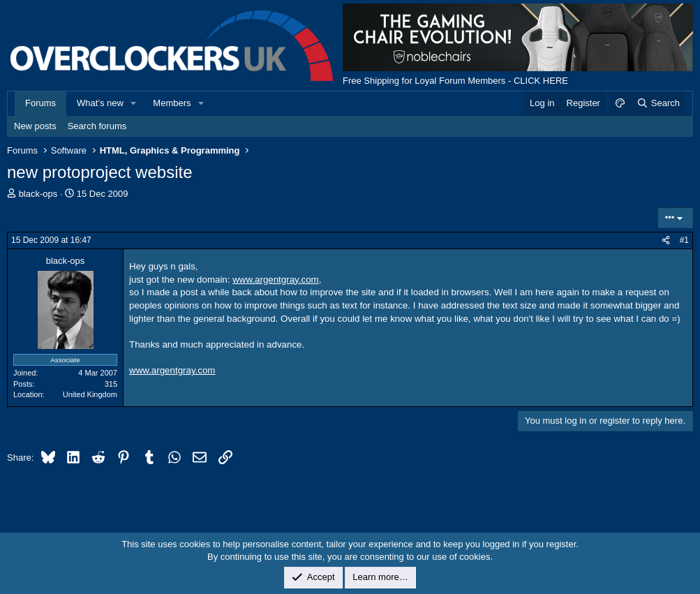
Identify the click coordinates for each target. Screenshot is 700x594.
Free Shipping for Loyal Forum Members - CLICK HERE (455, 81)
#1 (684, 240)
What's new (100, 103)
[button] (134, 103)
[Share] (666, 240)
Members (172, 103)
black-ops (38, 194)
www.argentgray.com (275, 280)
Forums (40, 103)
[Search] (658, 103)
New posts (35, 126)
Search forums (97, 126)
